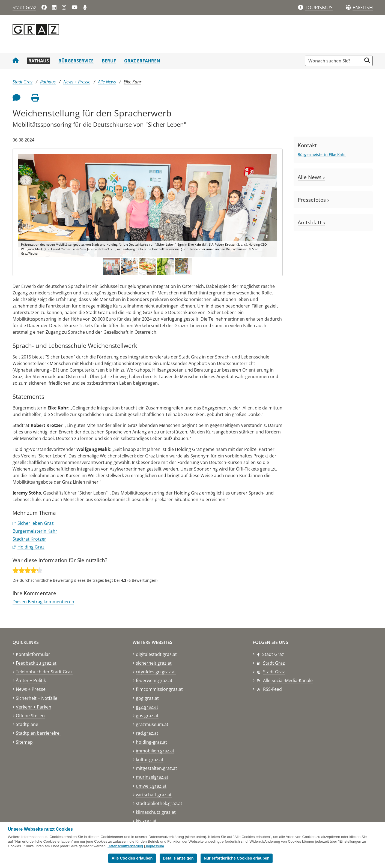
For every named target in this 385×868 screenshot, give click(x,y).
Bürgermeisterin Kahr (35, 531)
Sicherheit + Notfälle (37, 698)
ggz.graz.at (147, 707)
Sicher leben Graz (36, 523)
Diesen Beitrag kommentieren (43, 602)
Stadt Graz (24, 7)
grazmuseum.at (152, 724)
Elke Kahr (132, 82)
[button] (363, 8)
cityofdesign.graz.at (156, 672)
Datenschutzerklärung (125, 846)
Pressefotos (314, 200)
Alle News (107, 82)
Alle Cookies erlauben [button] (132, 858)
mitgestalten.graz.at (156, 768)
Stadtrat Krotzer (29, 539)
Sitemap (24, 742)
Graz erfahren (142, 61)
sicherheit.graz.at (154, 663)
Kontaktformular (33, 654)
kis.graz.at (146, 821)
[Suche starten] (367, 60)
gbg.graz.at (147, 698)
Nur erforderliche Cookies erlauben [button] (237, 858)
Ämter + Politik (31, 680)
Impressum (155, 846)
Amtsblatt (311, 222)
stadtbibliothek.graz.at (159, 803)
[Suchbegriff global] (335, 61)
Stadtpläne (27, 724)
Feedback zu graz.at (36, 663)
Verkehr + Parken (34, 707)
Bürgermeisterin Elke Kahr (322, 154)
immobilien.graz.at (155, 751)
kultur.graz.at (150, 759)
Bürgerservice (76, 61)
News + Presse (77, 82)
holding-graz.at (151, 742)
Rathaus (39, 61)
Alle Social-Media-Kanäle (288, 680)
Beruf (109, 61)
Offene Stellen (30, 716)
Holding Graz (31, 547)
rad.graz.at (147, 733)
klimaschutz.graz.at (156, 812)
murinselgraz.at (152, 777)
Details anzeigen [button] (178, 858)
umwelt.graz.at (151, 786)
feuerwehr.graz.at (154, 680)
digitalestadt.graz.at (156, 654)
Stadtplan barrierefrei (38, 733)
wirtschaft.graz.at (154, 795)
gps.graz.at (147, 716)
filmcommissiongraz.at (159, 689)
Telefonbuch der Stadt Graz (44, 672)
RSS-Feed (272, 689)
